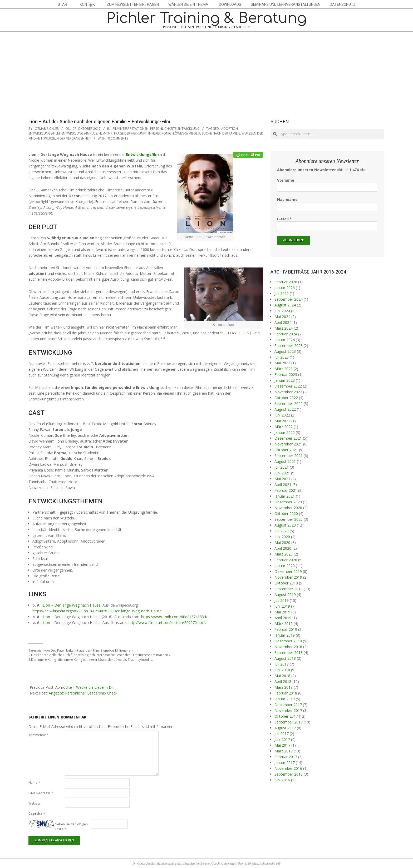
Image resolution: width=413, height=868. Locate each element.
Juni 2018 (282, 670)
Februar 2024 (286, 334)
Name (34, 783)
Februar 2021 (286, 490)
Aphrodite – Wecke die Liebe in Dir (85, 687)
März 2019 (284, 624)
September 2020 (289, 519)
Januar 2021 (285, 496)
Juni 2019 (282, 606)
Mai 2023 (282, 363)
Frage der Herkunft (130, 133)
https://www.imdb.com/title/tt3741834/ (174, 617)
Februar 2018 (286, 693)
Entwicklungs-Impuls (79, 133)
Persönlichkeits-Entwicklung (175, 129)
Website (35, 803)
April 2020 (283, 548)
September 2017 (289, 722)
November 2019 (288, 577)
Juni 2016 (282, 780)
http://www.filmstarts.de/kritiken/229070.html (167, 623)
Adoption (230, 129)
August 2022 (285, 409)
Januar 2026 (285, 288)
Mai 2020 (282, 542)
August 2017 (285, 728)
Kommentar (39, 735)
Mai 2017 (282, 745)
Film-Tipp (105, 133)
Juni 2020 (282, 537)
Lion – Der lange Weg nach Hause (72, 605)
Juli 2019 (282, 600)
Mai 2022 (282, 421)
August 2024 (285, 305)
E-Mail (284, 219)
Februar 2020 (286, 560)
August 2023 (285, 351)
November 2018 (288, 647)
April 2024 (283, 322)
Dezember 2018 (288, 641)
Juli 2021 (282, 467)
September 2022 (289, 403)
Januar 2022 (285, 432)
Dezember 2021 (288, 438)
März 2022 (284, 427)
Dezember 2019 (288, 571)
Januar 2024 (285, 340)
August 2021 (285, 461)
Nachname (287, 199)
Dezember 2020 (288, 502)
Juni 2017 (282, 739)
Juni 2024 (282, 311)
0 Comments (118, 138)
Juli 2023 (282, 357)
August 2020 (285, 525)
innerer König (160, 133)
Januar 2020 (285, 566)
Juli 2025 (282, 293)
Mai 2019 (282, 612)
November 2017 (288, 710)
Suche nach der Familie (221, 133)
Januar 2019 (285, 635)
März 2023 (284, 369)
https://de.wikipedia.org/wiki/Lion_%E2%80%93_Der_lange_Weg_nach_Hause (97, 611)
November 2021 (288, 444)
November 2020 (288, 508)
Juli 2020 (282, 531)
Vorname (286, 180)
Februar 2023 (286, 375)
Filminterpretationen (131, 129)
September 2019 (289, 589)
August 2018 (285, 658)
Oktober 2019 (286, 583)
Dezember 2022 (288, 386)
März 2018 (284, 687)
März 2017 (284, 751)
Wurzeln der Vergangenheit (68, 138)
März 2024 (284, 328)
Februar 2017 (286, 757)
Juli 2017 (282, 734)
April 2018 (283, 681)
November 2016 (288, 768)
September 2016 (289, 774)
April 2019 (283, 618)
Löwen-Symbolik (187, 133)
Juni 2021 (282, 473)
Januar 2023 (285, 380)
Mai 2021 (282, 479)
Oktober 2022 (286, 398)
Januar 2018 (285, 699)
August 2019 (285, 595)
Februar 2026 (286, 282)
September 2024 (289, 299)
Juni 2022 (282, 415)
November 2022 (288, 392)
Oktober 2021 (286, 450)
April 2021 (283, 485)
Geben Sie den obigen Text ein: (71, 827)
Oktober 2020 (286, 514)
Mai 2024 (282, 317)
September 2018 (289, 653)
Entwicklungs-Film (44, 133)
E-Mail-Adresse (41, 793)
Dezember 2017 (288, 705)
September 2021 (289, 456)
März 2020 (284, 554)
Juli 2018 (282, 664)
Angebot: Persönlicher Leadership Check (83, 693)
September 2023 (289, 346)
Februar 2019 (286, 629)
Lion (46, 617)
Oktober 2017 (286, 716)
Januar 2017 (285, 763)
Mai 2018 (282, 676)
